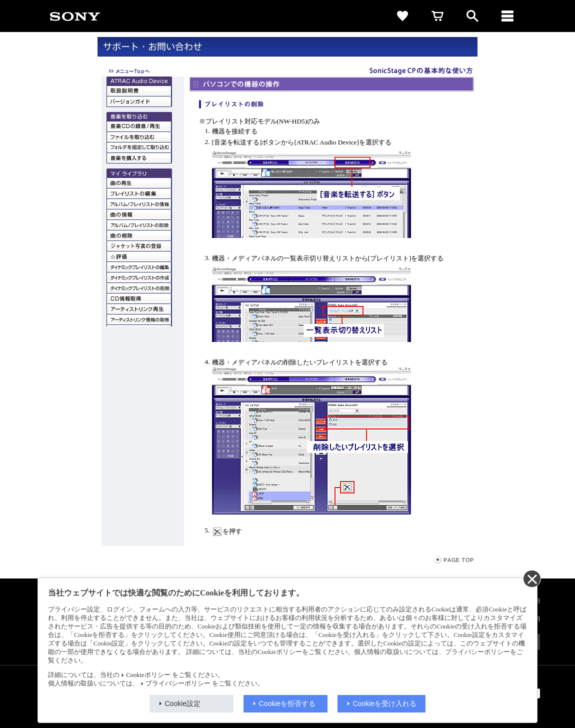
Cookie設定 (183, 703)
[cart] (437, 16)
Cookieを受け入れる (385, 703)
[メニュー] (507, 16)
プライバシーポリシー (178, 683)
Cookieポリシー (148, 675)
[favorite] (402, 16)
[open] (472, 16)
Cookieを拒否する (287, 703)
